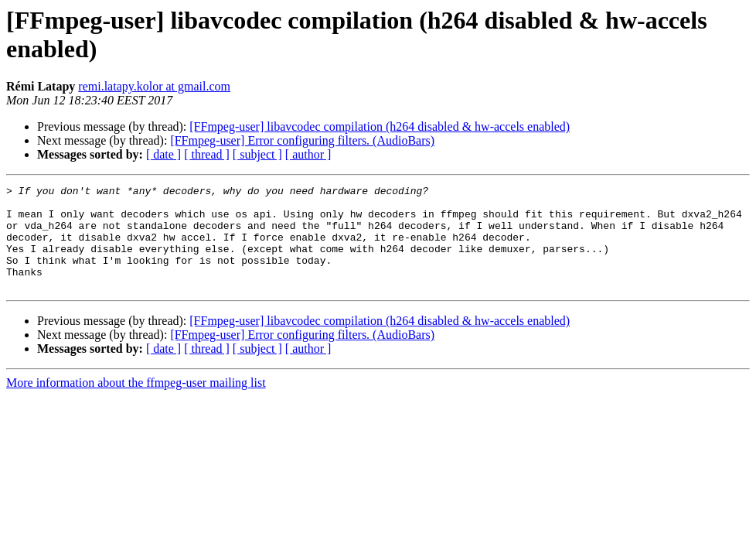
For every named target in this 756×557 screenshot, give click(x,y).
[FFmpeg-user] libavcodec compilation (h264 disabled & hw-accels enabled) (380, 126)
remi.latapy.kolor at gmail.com (154, 86)
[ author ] (308, 154)
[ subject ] (257, 154)
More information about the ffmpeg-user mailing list (136, 403)
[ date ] (163, 154)
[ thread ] (207, 154)
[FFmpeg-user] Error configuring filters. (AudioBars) (302, 140)
